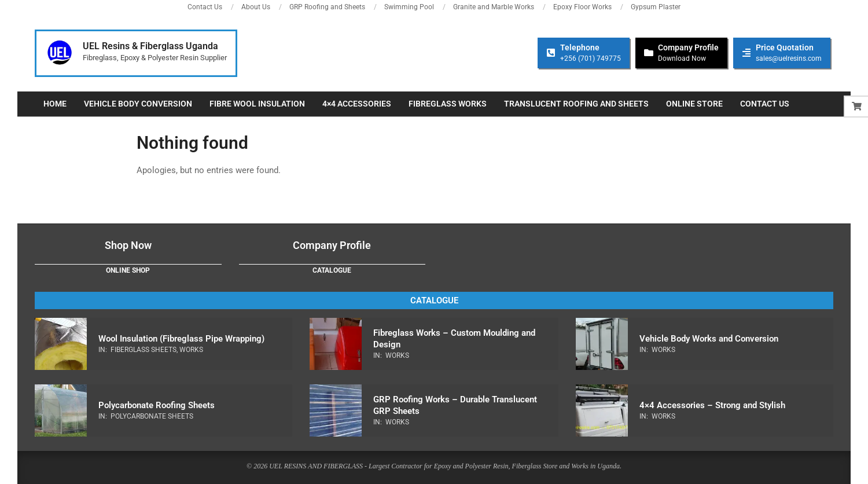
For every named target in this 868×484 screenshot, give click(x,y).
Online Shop (128, 270)
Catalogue (332, 270)
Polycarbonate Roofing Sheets (157, 405)
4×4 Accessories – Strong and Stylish (712, 405)
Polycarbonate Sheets (152, 416)
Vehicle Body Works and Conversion (709, 339)
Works (191, 350)
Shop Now (128, 245)
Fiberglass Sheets (144, 350)
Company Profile (332, 245)
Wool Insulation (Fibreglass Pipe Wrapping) (181, 339)
